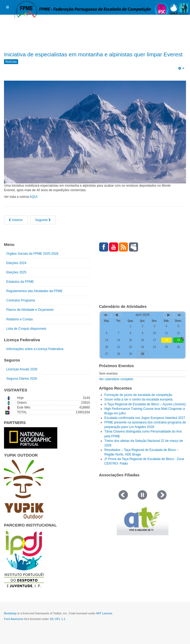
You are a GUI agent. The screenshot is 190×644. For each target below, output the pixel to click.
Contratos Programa (21, 300)
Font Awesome (14, 619)
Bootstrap (10, 613)
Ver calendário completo (116, 379)
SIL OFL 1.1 (58, 619)
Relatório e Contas (20, 319)
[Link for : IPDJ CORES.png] (24, 559)
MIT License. (105, 613)
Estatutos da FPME (20, 282)
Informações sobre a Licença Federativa (35, 349)
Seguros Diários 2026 (22, 379)
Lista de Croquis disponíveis (26, 329)
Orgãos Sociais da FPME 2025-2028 (32, 254)
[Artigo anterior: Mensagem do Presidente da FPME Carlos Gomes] (16, 220)
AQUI (33, 197)
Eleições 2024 (16, 263)
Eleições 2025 (16, 272)
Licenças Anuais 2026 (22, 369)
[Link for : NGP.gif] (31, 438)
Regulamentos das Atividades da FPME (35, 291)
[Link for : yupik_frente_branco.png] (24, 489)
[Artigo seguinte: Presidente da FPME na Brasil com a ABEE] (43, 220)
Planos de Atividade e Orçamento (30, 310)
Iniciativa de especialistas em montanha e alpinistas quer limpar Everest (93, 54)
